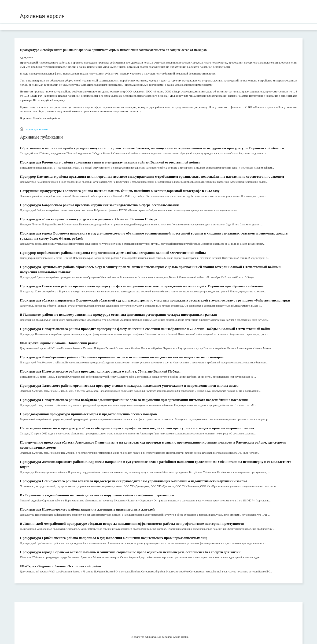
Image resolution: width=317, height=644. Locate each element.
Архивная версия (42, 16)
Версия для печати (36, 129)
